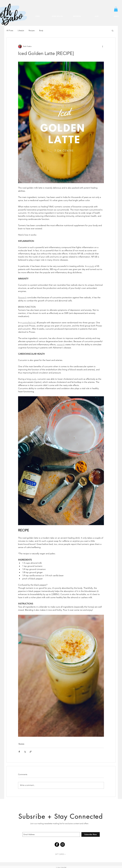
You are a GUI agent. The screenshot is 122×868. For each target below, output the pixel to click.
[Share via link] (31, 752)
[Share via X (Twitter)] (25, 752)
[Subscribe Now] (91, 834)
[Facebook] (57, 844)
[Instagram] (63, 844)
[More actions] (103, 46)
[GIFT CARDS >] (60, 854)
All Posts (10, 31)
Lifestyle (21, 31)
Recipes (32, 31)
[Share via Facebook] (19, 752)
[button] (116, 9)
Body (41, 31)
